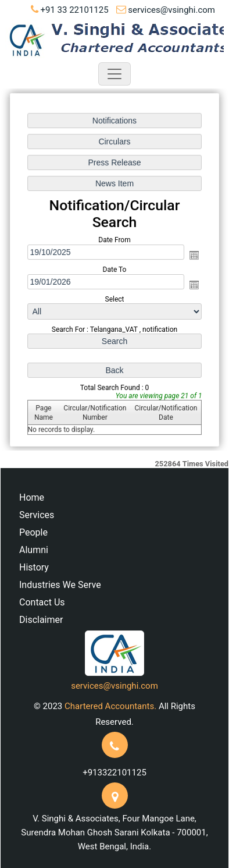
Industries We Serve (60, 585)
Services (37, 515)
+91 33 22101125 (75, 10)
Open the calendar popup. (194, 255)
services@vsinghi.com (171, 10)
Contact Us (42, 602)
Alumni (34, 550)
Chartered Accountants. (110, 706)
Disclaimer (41, 620)
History (34, 567)
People (33, 532)
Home (32, 497)
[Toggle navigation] (114, 74)
